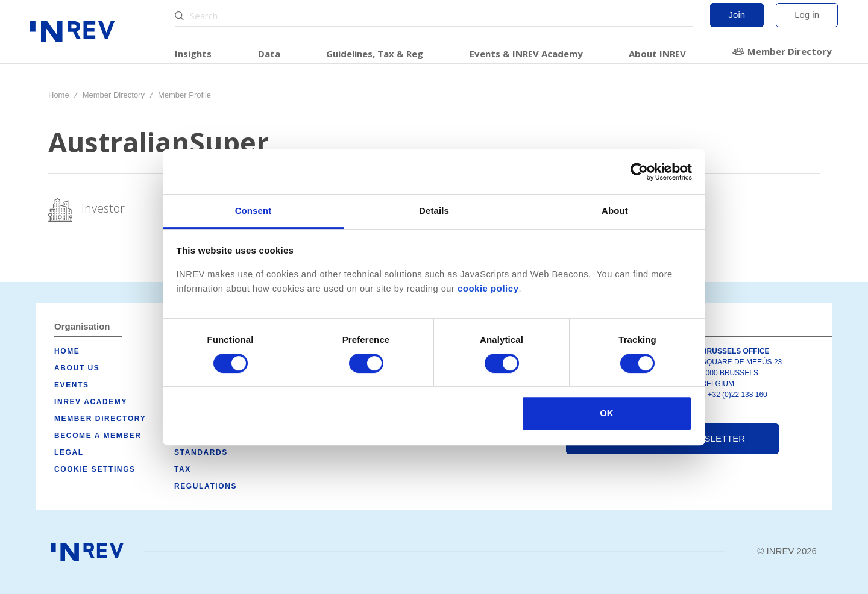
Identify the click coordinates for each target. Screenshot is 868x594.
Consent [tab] (253, 211)
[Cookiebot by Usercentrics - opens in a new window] (639, 172)
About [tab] (615, 211)
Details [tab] (434, 211)
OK (607, 413)
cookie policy (488, 288)
